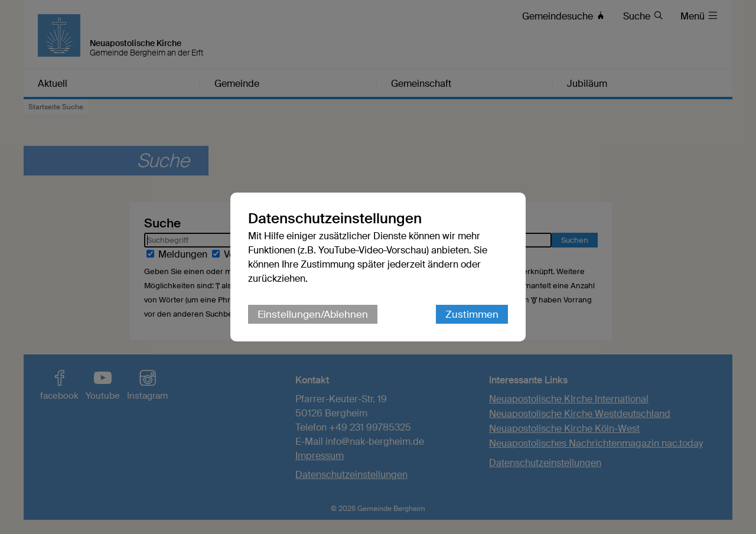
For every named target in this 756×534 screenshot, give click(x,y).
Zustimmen (472, 314)
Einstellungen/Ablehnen (313, 314)
